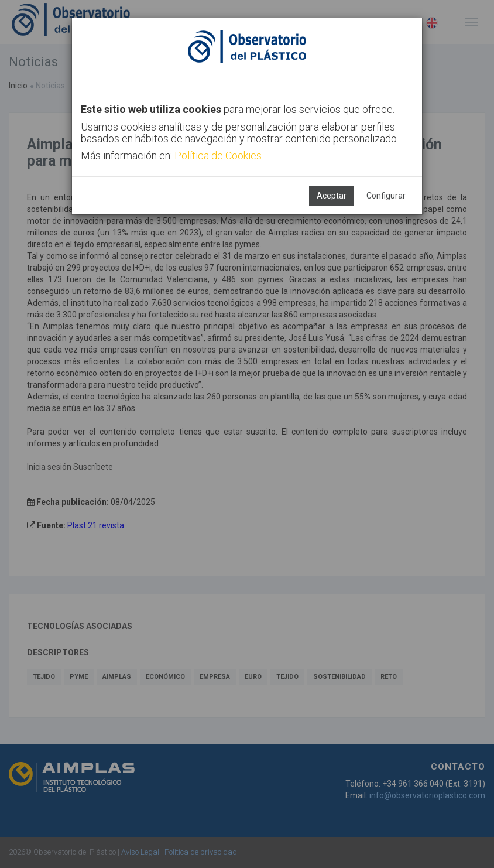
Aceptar (332, 196)
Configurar (386, 196)
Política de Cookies (218, 156)
